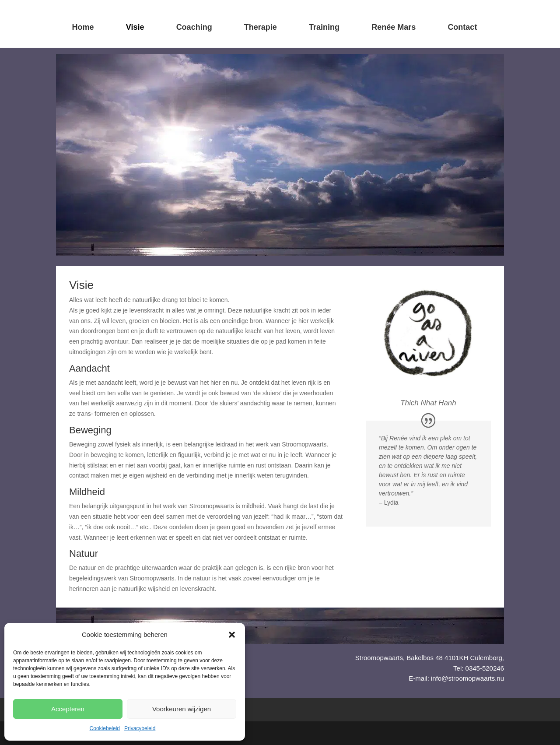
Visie (135, 27)
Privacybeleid (140, 728)
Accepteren (68, 709)
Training (324, 27)
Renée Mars (394, 27)
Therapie (261, 27)
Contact (462, 27)
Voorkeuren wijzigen (182, 709)
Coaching (194, 27)
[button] (232, 635)
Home (83, 27)
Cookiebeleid (105, 728)
